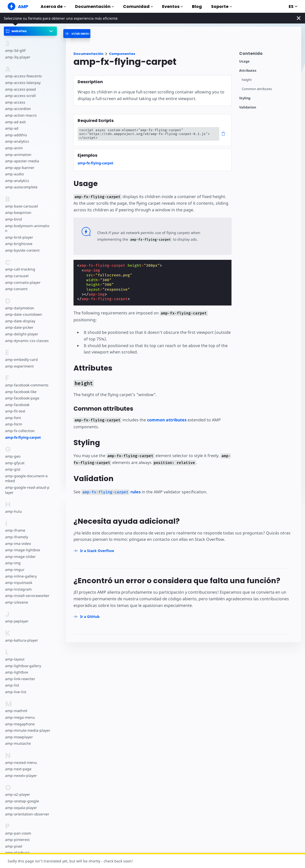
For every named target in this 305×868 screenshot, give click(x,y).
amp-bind (13, 219)
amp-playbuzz (17, 853)
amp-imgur (15, 570)
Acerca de (53, 7)
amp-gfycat (15, 463)
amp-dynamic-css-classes (26, 341)
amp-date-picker (19, 327)
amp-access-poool (20, 89)
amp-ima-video (18, 543)
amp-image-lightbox (22, 550)
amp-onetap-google (22, 801)
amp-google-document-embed (28, 478)
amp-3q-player (17, 57)
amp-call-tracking (20, 269)
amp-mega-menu (20, 717)
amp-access (15, 102)
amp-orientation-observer (27, 814)
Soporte (221, 7)
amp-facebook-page (22, 398)
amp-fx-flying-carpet (23, 437)
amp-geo (13, 456)
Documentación (94, 7)
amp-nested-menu (21, 762)
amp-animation (18, 155)
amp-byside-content (22, 250)
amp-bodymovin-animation (27, 228)
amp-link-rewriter (20, 679)
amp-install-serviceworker (27, 596)
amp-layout (15, 659)
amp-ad (12, 128)
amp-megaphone (20, 724)
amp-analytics (17, 141)
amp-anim (14, 148)
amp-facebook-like (21, 392)
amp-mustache (18, 743)
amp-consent (16, 289)
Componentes (122, 54)
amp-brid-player (19, 237)
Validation (248, 107)
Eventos (172, 7)
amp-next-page (18, 769)
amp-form (14, 424)
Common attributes (257, 89)
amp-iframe (15, 530)
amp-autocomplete (21, 187)
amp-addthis (16, 135)
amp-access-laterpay (22, 83)
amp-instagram (18, 589)
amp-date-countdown (23, 314)
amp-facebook (17, 405)
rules (110, 485)
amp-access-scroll (20, 96)
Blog (197, 7)
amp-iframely (16, 537)
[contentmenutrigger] (268, 55)
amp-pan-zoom (18, 833)
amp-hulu (13, 511)
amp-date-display (20, 321)
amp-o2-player (17, 794)
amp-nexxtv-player (21, 775)
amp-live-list (15, 692)
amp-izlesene (16, 602)
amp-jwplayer (17, 621)
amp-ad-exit (15, 122)
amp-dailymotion (19, 308)
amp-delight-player (21, 334)
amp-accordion (18, 109)
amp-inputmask (18, 583)
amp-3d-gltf (15, 50)
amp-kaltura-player (21, 640)
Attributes (248, 71)
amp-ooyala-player (21, 808)
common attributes (165, 413)
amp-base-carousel (21, 206)
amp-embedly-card (21, 359)
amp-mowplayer (19, 737)
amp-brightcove (18, 244)
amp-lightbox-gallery (23, 666)
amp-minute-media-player (27, 730)
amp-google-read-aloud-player (27, 490)
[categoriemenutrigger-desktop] (96, 34)
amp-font (13, 418)
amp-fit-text (15, 411)
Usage (244, 61)
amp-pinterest (17, 840)
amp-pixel (13, 846)
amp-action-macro (21, 115)
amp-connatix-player (22, 282)
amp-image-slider (20, 557)
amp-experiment (19, 366)
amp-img (13, 563)
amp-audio (14, 174)
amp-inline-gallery (20, 576)
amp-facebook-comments (27, 385)
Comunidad (138, 7)
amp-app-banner (19, 168)
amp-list (12, 685)
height (247, 80)
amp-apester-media (22, 161)
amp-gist (13, 469)
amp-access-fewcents (23, 76)
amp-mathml (16, 711)
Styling (245, 98)
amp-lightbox (16, 672)
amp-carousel (16, 276)
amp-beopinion (18, 212)
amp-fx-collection (20, 431)
